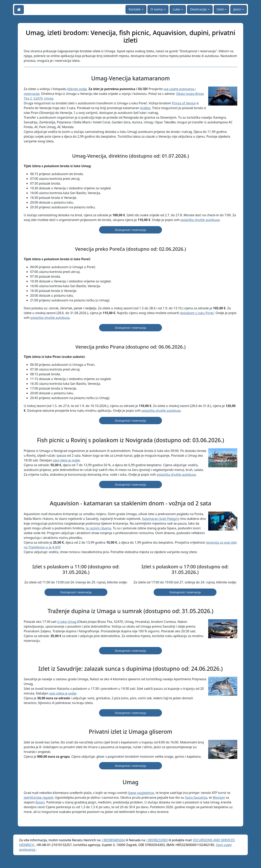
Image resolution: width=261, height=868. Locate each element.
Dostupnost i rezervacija (130, 230)
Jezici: (237, 9)
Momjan (219, 797)
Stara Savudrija (196, 797)
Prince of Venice (184, 103)
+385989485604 (113, 840)
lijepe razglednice (141, 793)
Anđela (145, 108)
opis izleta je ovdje (66, 460)
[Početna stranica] (19, 10)
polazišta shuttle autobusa (200, 220)
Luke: (177, 9)
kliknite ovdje (77, 89)
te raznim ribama (98, 528)
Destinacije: (199, 9)
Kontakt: (135, 9)
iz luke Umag (67, 622)
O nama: (157, 9)
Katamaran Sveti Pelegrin (161, 519)
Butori (40, 802)
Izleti (220, 9)
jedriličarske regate (38, 797)
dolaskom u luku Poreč (197, 313)
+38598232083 (157, 840)
